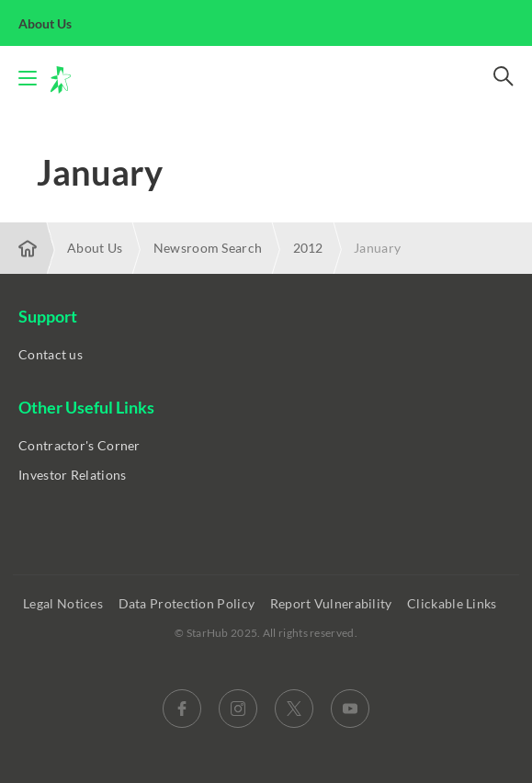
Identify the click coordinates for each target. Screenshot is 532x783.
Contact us (51, 354)
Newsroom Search (208, 248)
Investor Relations (72, 475)
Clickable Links (453, 603)
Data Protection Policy (188, 603)
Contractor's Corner (79, 445)
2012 (308, 248)
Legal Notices (64, 603)
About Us (56, 23)
